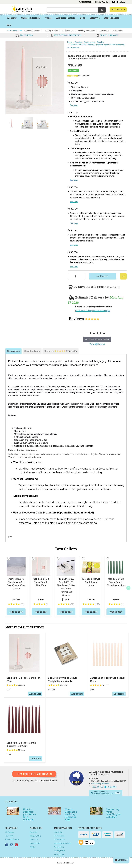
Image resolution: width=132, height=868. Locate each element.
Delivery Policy (59, 839)
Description (13, 351)
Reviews (61, 352)
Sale (9, 25)
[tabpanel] (97, 336)
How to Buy (58, 832)
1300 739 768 (86, 2)
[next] (128, 588)
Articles (33, 847)
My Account (10, 832)
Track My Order (118, 2)
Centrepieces (104, 31)
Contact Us (110, 787)
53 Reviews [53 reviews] (64, 685)
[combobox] (73, 10)
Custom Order (35, 843)
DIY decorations (68, 31)
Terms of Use (59, 854)
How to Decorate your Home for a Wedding (29, 814)
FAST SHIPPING (26, 35)
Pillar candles (118, 31)
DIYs (83, 18)
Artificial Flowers (67, 18)
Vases (49, 18)
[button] (8, 558)
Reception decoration (32, 31)
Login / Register (103, 2)
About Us (33, 832)
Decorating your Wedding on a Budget (114, 813)
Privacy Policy (59, 847)
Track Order (10, 836)
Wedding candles (51, 31)
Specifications (32, 351)
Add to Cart (102, 276)
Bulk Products (113, 18)
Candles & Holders (32, 18)
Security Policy (59, 851)
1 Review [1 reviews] (21, 685)
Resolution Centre (12, 839)
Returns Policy (59, 836)
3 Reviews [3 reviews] (105, 685)
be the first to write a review (97, 340)
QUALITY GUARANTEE (109, 35)
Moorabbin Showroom (62, 843)
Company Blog (35, 836)
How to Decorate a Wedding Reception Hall (71, 814)
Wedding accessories (86, 31)
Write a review (84, 76)
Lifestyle (96, 18)
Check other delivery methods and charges (93, 311)
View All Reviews (97, 344)
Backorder (119, 694)
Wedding (13, 18)
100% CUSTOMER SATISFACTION (68, 35)
